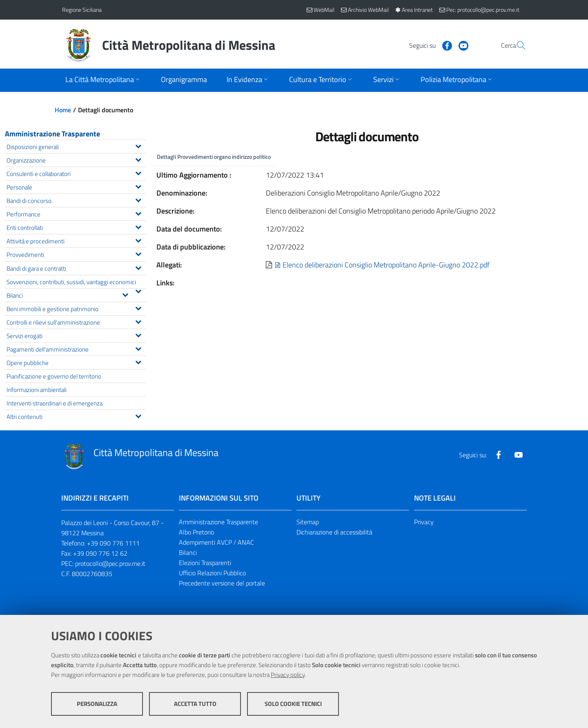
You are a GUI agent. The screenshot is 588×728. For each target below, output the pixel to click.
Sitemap (308, 522)
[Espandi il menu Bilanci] (125, 294)
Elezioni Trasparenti (205, 563)
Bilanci (188, 552)
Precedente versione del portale (222, 583)
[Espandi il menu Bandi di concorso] (138, 199)
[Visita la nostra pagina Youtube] (444, 45)
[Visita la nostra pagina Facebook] (428, 45)
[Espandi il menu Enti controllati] (138, 226)
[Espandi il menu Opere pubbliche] (138, 361)
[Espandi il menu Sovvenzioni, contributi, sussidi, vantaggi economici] (138, 290)
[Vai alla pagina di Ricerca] (516, 45)
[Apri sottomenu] (103, 80)
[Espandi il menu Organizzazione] (138, 159)
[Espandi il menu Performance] (138, 213)
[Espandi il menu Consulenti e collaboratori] (138, 172)
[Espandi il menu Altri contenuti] (138, 415)
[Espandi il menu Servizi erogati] (138, 334)
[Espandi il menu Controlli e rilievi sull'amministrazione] (138, 321)
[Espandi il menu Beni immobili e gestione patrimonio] (138, 307)
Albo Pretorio (196, 532)
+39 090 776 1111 (113, 543)
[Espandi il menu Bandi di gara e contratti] (138, 267)
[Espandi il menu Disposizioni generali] (138, 145)
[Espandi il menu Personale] (138, 186)
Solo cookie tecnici (293, 704)
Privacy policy (288, 675)
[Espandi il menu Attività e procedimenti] (138, 240)
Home (63, 110)
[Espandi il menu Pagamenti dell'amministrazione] (138, 348)
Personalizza (97, 704)
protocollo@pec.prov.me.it (110, 563)
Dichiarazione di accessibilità (334, 532)
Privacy (424, 522)
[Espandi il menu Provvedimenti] (138, 253)
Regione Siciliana (82, 10)
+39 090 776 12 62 (100, 553)
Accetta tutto (195, 704)
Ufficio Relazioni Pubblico (212, 573)
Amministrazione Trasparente (52, 134)
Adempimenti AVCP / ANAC (216, 542)
